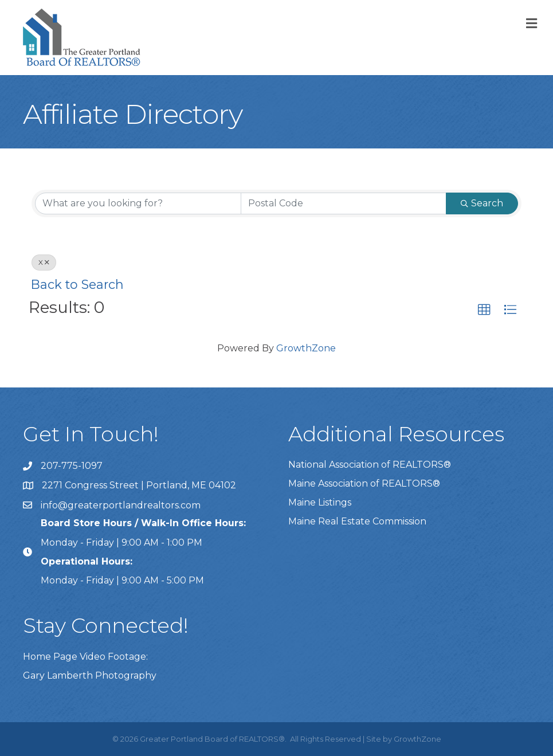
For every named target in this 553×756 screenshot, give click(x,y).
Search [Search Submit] (482, 203)
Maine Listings (320, 502)
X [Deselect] (44, 262)
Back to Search (77, 284)
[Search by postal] (344, 203)
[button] (484, 310)
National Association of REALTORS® (370, 465)
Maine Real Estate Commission (357, 521)
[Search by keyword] (138, 203)
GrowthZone (306, 348)
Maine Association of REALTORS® (364, 483)
